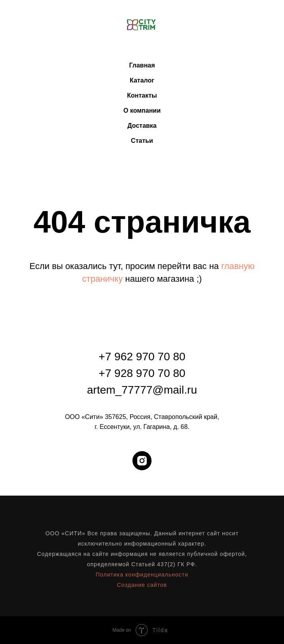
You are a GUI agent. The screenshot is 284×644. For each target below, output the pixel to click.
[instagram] (142, 461)
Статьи (142, 141)
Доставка (142, 126)
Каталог (142, 80)
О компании (142, 111)
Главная (142, 65)
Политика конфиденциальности (142, 575)
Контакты (142, 95)
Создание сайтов (142, 585)
